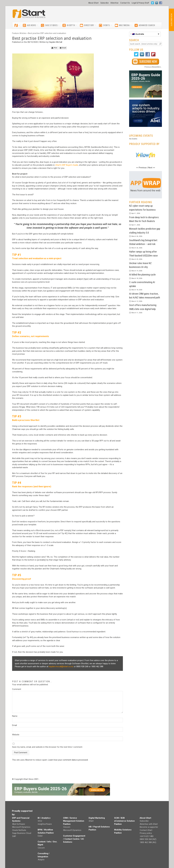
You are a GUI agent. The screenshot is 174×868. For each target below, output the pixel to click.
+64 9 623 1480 (147, 836)
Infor (40, 821)
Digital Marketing (97, 818)
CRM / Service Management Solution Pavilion (74, 821)
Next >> (152, 168)
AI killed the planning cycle (142, 275)
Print (54, 48)
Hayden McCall (56, 42)
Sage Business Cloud (22, 833)
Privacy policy (146, 833)
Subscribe (105, 3)
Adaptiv (41, 860)
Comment (17, 689)
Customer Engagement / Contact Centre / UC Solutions (74, 839)
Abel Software (19, 824)
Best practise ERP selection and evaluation (47, 33)
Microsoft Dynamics (21, 827)
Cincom (41, 848)
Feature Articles (19, 33)
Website (16, 735)
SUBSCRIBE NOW (171, 20)
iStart (91, 821)
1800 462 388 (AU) (148, 842)
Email (63, 48)
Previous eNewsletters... (153, 67)
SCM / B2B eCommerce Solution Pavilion (124, 821)
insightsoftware (45, 824)
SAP (14, 836)
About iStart (93, 3)
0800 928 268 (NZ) (148, 839)
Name (15, 716)
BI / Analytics (44, 818)
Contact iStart (146, 830)
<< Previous (141, 168)
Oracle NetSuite (19, 830)
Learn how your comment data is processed (68, 760)
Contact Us (125, 3)
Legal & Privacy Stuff (140, 3)
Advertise (114, 3)
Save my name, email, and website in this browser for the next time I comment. (47, 747)
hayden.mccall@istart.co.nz (61, 667)
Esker (40, 836)
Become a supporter (149, 827)
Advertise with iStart (149, 824)
